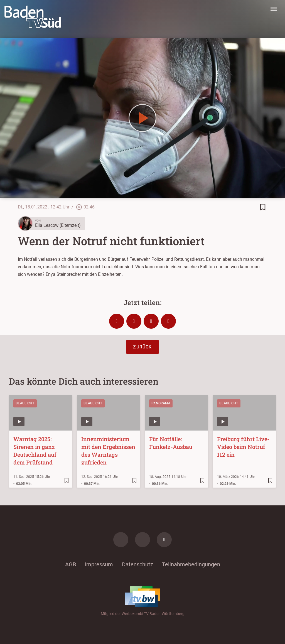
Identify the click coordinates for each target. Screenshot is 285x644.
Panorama (161, 403)
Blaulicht (25, 403)
